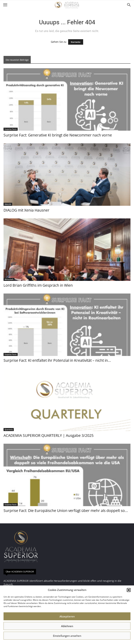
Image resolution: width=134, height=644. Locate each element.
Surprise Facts (11, 129)
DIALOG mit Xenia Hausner (26, 210)
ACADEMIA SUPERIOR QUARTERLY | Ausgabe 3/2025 (49, 435)
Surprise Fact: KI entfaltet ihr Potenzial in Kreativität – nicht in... (57, 360)
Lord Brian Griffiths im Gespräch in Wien (38, 285)
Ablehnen (67, 626)
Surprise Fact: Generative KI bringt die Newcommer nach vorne (58, 135)
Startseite (76, 42)
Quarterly (9, 429)
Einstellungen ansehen (67, 636)
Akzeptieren (67, 616)
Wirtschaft (9, 279)
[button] (129, 590)
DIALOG (8, 204)
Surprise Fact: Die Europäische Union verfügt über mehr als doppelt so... (66, 511)
